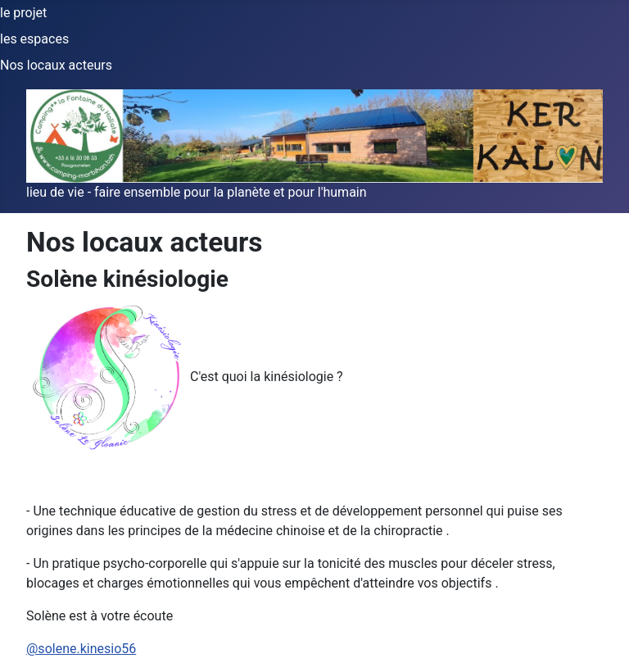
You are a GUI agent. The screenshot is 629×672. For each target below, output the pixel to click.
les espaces (34, 39)
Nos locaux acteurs (56, 65)
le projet (23, 13)
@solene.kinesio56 (81, 649)
